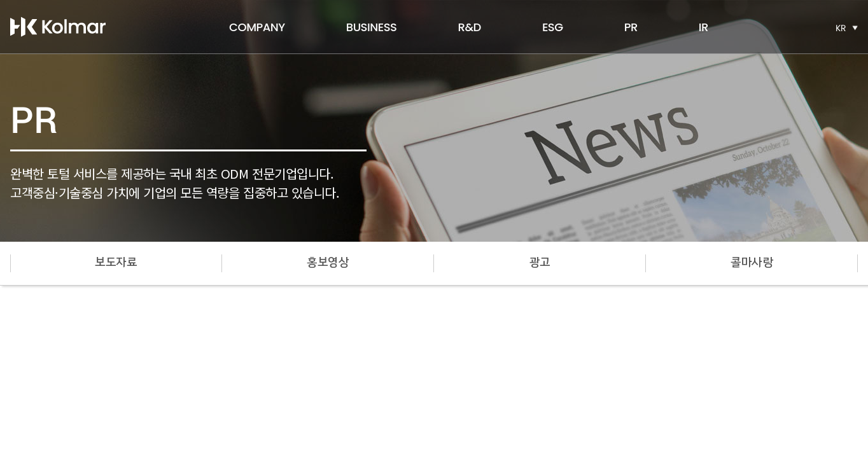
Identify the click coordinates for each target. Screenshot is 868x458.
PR (631, 27)
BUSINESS (372, 27)
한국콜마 (58, 27)
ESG (553, 27)
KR (841, 28)
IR (703, 27)
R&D (469, 27)
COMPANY (257, 27)
